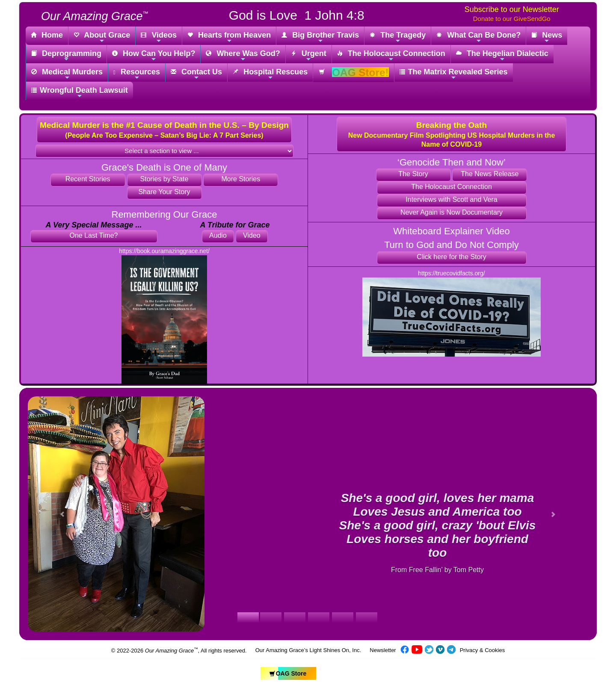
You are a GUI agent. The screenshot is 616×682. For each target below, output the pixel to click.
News (547, 37)
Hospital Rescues (270, 74)
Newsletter (383, 650)
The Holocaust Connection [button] (452, 187)
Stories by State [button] (164, 179)
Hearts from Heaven (229, 37)
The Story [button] (413, 174)
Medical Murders (67, 74)
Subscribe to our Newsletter (512, 9)
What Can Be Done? (478, 37)
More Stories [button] (241, 179)
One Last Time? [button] (94, 235)
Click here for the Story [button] (452, 257)
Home (47, 35)
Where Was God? (243, 56)
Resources (137, 74)
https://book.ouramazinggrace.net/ (164, 251)
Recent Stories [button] (88, 179)
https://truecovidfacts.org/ (451, 273)
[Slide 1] (248, 618)
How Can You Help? (154, 56)
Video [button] (252, 235)
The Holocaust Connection (391, 56)
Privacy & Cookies (482, 650)
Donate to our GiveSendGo (512, 19)
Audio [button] (218, 235)
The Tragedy (398, 37)
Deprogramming (66, 56)
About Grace (102, 37)
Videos (159, 37)
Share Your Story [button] (164, 192)
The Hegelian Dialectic (502, 56)
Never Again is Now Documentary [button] (452, 212)
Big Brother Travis (320, 37)
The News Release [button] (490, 174)
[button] (164, 130)
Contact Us (196, 74)
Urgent (309, 56)
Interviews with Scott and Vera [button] (451, 199)
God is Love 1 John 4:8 (297, 15)
